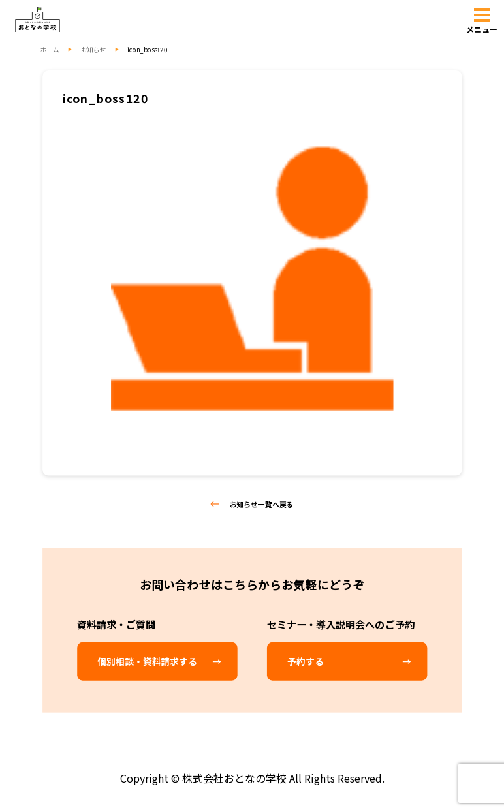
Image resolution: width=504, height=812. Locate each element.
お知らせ (94, 50)
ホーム (50, 50)
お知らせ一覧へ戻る (252, 504)
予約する (305, 662)
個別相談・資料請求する (147, 662)
